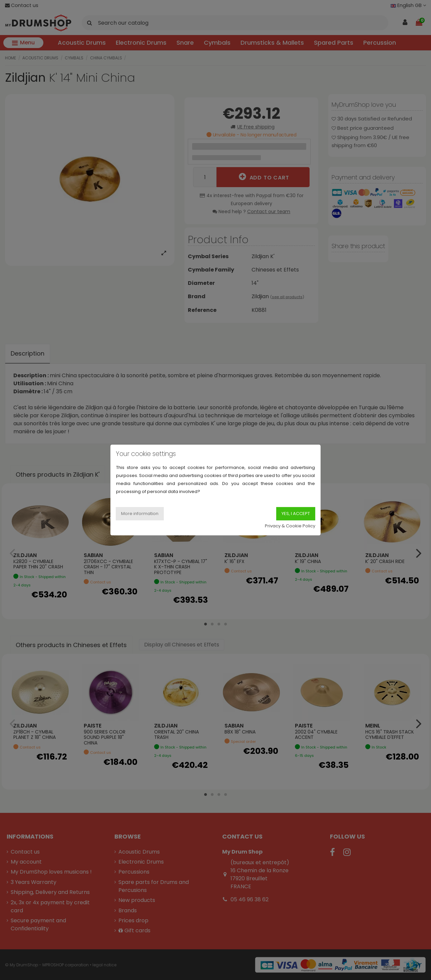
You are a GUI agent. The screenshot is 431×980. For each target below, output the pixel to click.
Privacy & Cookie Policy (290, 526)
